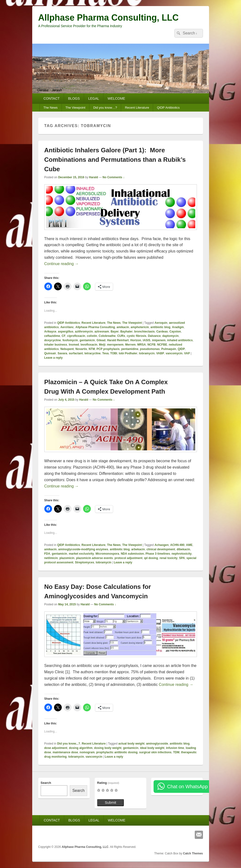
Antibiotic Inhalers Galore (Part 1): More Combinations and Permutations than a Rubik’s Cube (115, 160)
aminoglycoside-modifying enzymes (83, 549)
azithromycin (84, 332)
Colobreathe (107, 336)
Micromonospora (107, 554)
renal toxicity (169, 558)
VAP (187, 353)
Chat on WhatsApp (187, 787)
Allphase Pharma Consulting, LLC (109, 18)
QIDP (181, 349)
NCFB (152, 345)
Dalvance (154, 336)
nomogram (87, 752)
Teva (105, 353)
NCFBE (162, 345)
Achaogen (162, 545)
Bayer (115, 332)
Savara (62, 353)
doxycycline (53, 340)
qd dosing (151, 558)
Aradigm (178, 327)
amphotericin (140, 327)
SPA (182, 558)
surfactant (76, 353)
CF (64, 336)
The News (51, 108)
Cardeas (162, 332)
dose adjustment (56, 748)
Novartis (81, 349)
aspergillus (66, 332)
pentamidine (130, 349)
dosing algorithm (81, 748)
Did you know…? (105, 108)
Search (46, 783)
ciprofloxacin (76, 336)
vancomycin (174, 353)
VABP (160, 353)
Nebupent (67, 349)
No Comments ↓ (113, 177)
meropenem (115, 345)
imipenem (159, 340)
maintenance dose (65, 752)
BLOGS (74, 98)
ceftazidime (52, 336)
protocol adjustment (128, 558)
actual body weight (131, 744)
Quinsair (50, 353)
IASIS (146, 340)
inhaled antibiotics (180, 340)
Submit (111, 802)
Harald (93, 177)
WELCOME (116, 98)
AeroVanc (67, 327)
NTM (92, 349)
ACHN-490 (177, 545)
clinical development (161, 549)
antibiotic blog (160, 327)
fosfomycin (70, 340)
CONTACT (51, 98)
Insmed (74, 345)
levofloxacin (89, 345)
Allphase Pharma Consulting (95, 327)
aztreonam (102, 332)
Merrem (130, 345)
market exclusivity (81, 554)
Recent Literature (137, 108)
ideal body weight (152, 748)
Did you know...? (69, 744)
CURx (121, 336)
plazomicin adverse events (94, 558)
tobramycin (147, 353)
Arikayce (50, 332)
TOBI (114, 353)
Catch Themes (193, 853)
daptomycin (170, 336)
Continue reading (62, 264)
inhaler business (56, 345)
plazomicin (67, 558)
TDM (176, 752)
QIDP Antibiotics (168, 108)
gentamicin (87, 340)
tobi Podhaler (128, 353)
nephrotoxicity (182, 554)
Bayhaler (127, 332)
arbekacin (138, 549)
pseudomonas (150, 349)
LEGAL (94, 98)
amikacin (123, 327)
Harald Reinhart (118, 340)
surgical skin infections (155, 752)
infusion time (175, 748)
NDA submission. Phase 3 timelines (145, 554)
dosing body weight (108, 748)
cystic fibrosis (136, 336)
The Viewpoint (75, 108)
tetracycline (93, 353)
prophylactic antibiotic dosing (117, 752)
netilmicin (51, 558)
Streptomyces (84, 562)
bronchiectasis (144, 332)
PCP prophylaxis (108, 349)
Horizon (136, 340)
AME (189, 545)
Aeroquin (161, 323)
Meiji (102, 345)
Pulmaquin (169, 349)
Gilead (101, 340)
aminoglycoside (157, 744)
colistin (92, 336)
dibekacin (183, 549)
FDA (47, 554)
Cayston (175, 332)
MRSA (142, 345)
